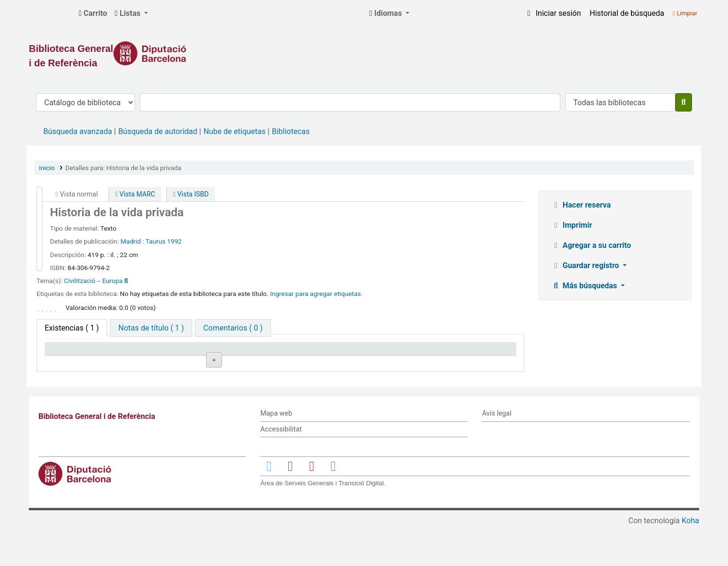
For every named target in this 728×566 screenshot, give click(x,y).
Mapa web (276, 453)
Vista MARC (135, 194)
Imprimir (572, 225)
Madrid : (132, 241)
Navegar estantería (288, 375)
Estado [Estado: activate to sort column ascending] (344, 353)
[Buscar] (684, 102)
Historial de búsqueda (627, 13)
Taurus (155, 241)
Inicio (47, 168)
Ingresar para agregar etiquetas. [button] (316, 294)
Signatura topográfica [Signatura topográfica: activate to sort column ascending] (273, 353)
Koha (691, 560)
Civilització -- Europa (93, 281)
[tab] (151, 328)
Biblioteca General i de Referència (51, 13)
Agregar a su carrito (591, 245)
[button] (93, 13)
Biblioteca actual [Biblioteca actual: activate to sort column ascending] (171, 353)
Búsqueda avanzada (78, 131)
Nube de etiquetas (234, 131)
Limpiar (685, 13)
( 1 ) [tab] (72, 328)
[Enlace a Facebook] (290, 506)
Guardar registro (586, 265)
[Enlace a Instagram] (333, 506)
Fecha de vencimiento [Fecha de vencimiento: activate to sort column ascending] (462, 353)
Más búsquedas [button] (585, 286)
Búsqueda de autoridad (158, 131)
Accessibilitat (281, 469)
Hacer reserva (581, 205)
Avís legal (497, 453)
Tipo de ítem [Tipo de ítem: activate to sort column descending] (70, 353)
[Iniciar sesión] (553, 13)
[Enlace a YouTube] (312, 506)
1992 (175, 241)
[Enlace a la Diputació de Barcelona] (364, 53)
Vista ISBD (191, 194)
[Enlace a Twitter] (269, 506)
